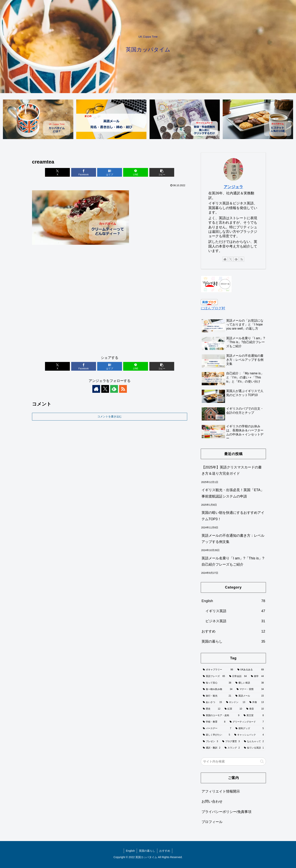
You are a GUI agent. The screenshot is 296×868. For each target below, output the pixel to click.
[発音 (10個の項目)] (255, 709)
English (130, 851)
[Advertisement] (110, 302)
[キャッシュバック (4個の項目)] (249, 735)
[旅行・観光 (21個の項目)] (217, 696)
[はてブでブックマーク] (110, 172)
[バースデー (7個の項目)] (217, 729)
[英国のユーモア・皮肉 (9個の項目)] (221, 716)
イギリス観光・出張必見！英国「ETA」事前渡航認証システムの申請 (233, 493)
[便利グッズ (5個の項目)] (250, 729)
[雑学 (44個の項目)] (257, 676)
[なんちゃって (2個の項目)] (254, 742)
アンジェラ (233, 187)
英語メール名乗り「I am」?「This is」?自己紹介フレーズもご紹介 (233, 561)
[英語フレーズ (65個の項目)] (214, 676)
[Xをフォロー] (105, 389)
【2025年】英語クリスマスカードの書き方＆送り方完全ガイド (232, 470)
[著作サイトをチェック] (96, 389)
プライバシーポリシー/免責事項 (226, 812)
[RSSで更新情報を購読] (123, 389)
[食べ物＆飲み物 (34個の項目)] (218, 689)
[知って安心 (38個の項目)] (217, 683)
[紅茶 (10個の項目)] (233, 709)
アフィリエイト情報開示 (221, 791)
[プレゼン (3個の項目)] (210, 742)
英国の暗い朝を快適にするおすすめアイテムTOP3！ (233, 516)
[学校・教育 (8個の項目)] (214, 722)
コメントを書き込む (110, 416)
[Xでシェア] (57, 172)
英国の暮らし (147, 851)
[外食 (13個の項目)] (257, 702)
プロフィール (212, 822)
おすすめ (165, 851)
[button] (162, 172)
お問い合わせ (212, 801)
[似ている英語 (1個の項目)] (254, 748)
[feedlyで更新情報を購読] (114, 389)
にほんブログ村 (213, 308)
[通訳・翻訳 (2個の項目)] (212, 748)
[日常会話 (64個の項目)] (238, 676)
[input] (233, 762)
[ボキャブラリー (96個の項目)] (218, 670)
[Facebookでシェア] (84, 172)
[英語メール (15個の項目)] (250, 696)
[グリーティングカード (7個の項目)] (247, 722)
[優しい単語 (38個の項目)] (250, 683)
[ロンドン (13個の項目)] (236, 702)
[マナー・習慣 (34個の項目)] (250, 689)
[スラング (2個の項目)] (232, 748)
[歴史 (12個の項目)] (212, 709)
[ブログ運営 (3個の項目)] (231, 742)
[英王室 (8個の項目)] (254, 716)
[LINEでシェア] (136, 172)
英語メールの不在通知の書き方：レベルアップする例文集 (233, 539)
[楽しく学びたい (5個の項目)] (216, 735)
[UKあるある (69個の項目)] (251, 670)
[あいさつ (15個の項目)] (212, 702)
